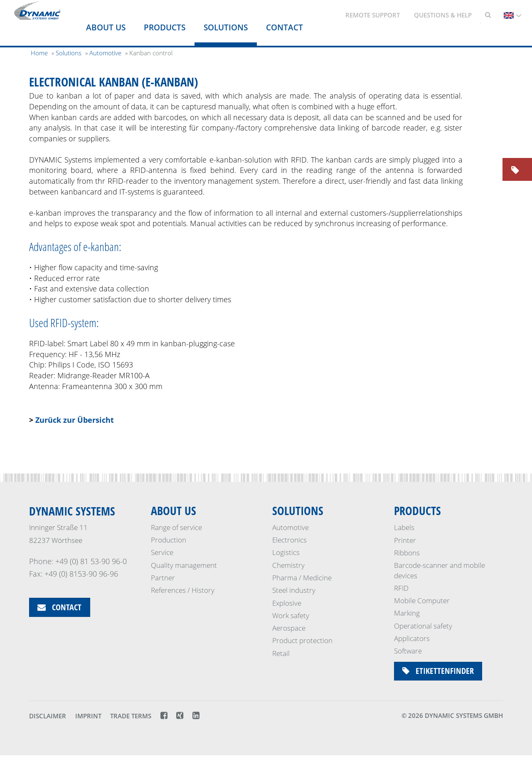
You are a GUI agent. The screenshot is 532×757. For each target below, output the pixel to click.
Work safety (291, 615)
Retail (281, 653)
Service (162, 553)
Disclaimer (48, 717)
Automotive (291, 527)
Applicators (412, 638)
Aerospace (289, 628)
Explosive (287, 603)
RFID (401, 588)
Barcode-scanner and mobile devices (440, 570)
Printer (405, 540)
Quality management (184, 565)
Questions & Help (443, 15)
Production (169, 540)
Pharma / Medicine (302, 578)
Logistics (286, 553)
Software (408, 651)
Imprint (88, 717)
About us (106, 27)
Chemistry (288, 565)
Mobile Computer (422, 600)
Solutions (226, 27)
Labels (404, 527)
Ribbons (407, 553)
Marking (407, 613)
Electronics (289, 540)
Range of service (176, 527)
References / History (183, 591)
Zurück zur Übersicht (75, 420)
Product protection (302, 641)
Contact (284, 27)
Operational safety (423, 626)
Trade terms (131, 717)
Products (165, 27)
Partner (163, 578)
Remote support (373, 15)
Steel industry (294, 591)
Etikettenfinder (438, 671)
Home (39, 53)
